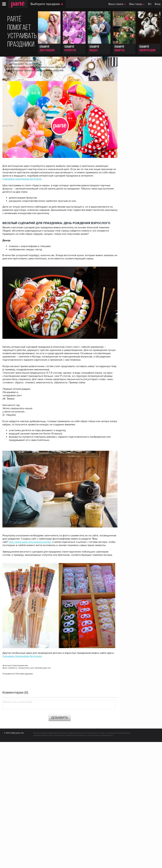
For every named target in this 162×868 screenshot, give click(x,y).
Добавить (60, 844)
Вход (158, 4)
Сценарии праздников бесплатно (22, 305)
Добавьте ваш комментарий (18, 828)
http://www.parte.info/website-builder (30, 668)
